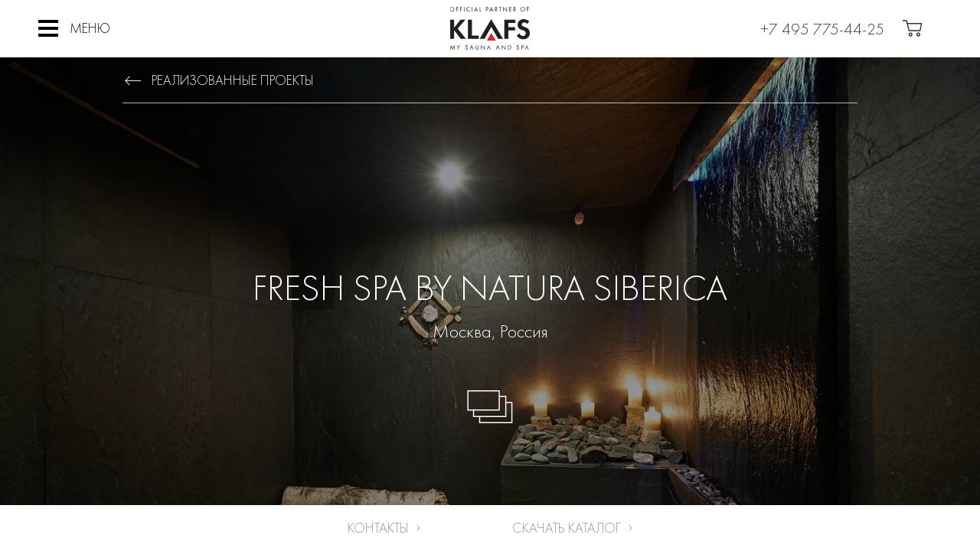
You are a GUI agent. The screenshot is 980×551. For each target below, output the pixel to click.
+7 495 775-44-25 (822, 29)
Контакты (378, 528)
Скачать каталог (567, 528)
